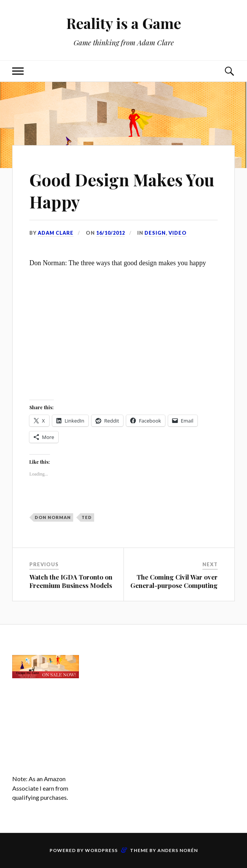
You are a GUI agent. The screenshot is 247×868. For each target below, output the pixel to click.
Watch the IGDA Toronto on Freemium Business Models (71, 581)
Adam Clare (56, 233)
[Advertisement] (124, 679)
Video (178, 233)
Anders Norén (178, 850)
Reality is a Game (124, 23)
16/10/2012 (111, 233)
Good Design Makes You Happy (123, 190)
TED (87, 517)
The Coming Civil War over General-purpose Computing (174, 581)
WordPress (101, 850)
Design (155, 233)
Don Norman (53, 517)
